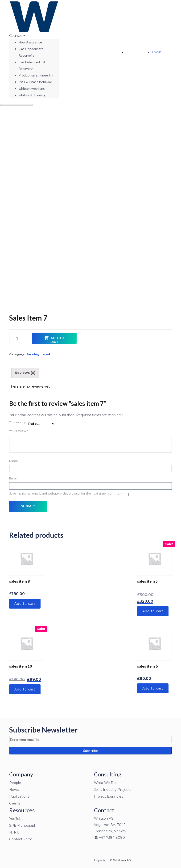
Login (156, 52)
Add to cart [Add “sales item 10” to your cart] (25, 689)
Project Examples (109, 796)
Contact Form (21, 839)
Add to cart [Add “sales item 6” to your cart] (153, 688)
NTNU (14, 832)
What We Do (105, 783)
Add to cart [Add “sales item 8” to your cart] (25, 604)
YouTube (16, 819)
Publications (19, 796)
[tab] (25, 373)
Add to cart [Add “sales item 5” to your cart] (153, 611)
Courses (16, 36)
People (15, 783)
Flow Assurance (30, 42)
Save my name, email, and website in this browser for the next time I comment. (66, 493)
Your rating (17, 422)
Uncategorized (38, 354)
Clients (15, 803)
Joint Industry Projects (113, 790)
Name (15, 460)
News (14, 790)
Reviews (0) (25, 373)
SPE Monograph (23, 826)
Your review (19, 431)
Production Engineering (36, 75)
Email (15, 477)
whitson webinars (32, 88)
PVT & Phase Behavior (35, 82)
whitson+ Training (32, 95)
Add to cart (57, 340)
